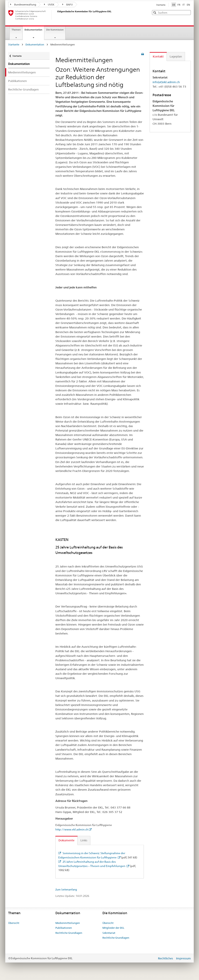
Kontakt (158, 56)
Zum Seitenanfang (66, 889)
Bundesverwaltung (23, 4)
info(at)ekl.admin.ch (166, 82)
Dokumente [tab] (66, 840)
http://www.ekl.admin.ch (72, 829)
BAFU (68, 4)
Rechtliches (166, 958)
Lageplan (176, 56)
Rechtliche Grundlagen (23, 89)
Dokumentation (34, 31)
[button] (188, 12)
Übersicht (14, 923)
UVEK (49, 4)
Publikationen (17, 81)
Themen (16, 30)
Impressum (183, 958)
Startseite (161, 5)
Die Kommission (55, 30)
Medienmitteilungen (22, 72)
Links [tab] (84, 840)
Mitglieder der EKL (113, 928)
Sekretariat (109, 933)
